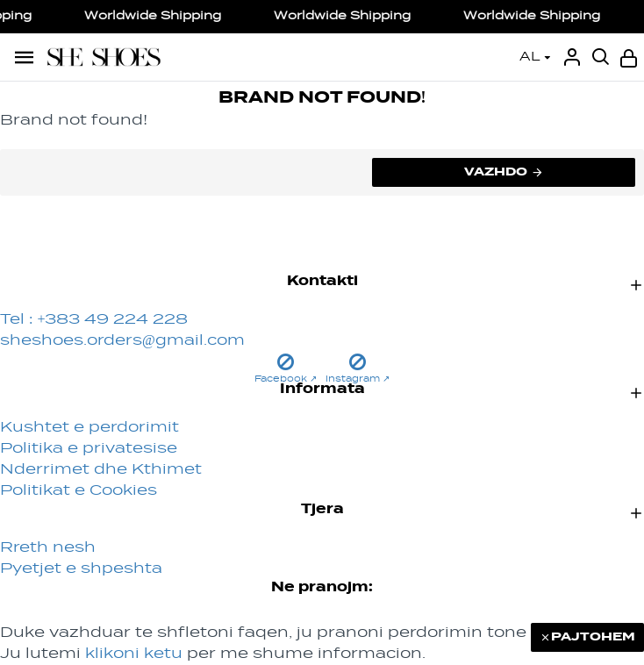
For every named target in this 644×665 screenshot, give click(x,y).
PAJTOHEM (593, 637)
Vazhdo (496, 172)
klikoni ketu (134, 654)
